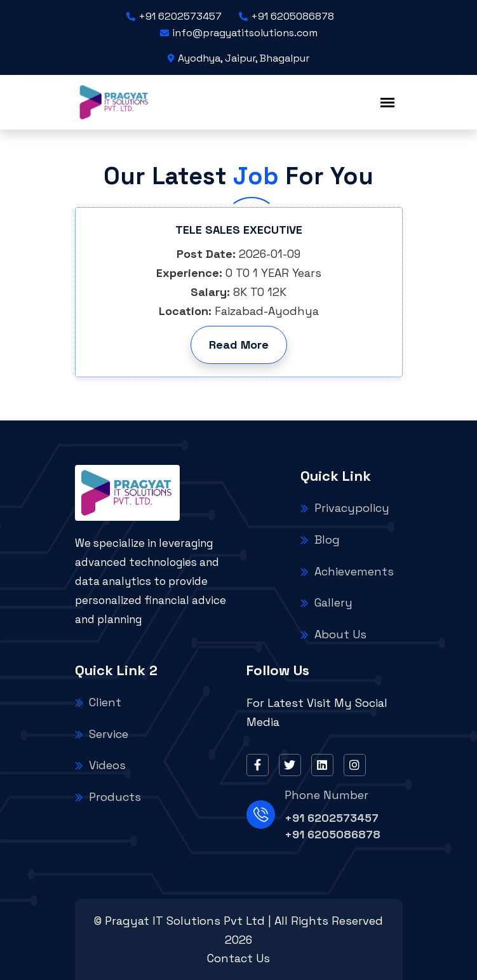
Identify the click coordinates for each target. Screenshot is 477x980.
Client (98, 702)
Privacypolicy (345, 508)
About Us (333, 634)
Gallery (326, 602)
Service (102, 734)
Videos (100, 765)
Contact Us (238, 958)
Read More (239, 345)
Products (108, 797)
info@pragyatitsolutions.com (239, 33)
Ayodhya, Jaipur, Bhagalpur (238, 58)
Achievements (347, 571)
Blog (320, 540)
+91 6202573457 (174, 16)
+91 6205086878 (286, 16)
